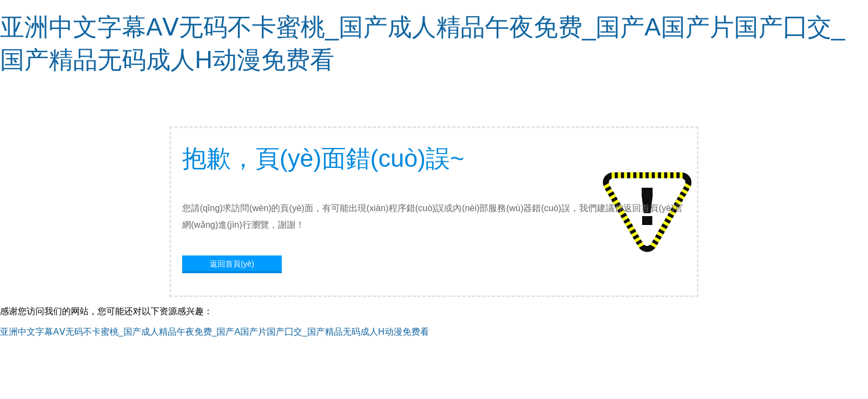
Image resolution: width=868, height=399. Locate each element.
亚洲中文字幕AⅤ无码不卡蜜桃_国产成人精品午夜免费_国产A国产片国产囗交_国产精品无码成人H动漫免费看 (215, 332)
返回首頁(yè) (232, 264)
